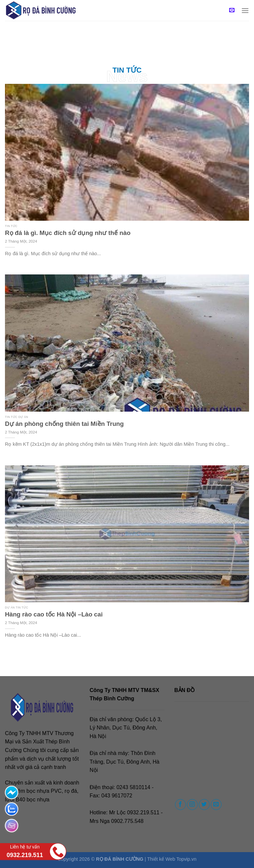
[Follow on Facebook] (180, 805)
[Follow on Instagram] (192, 805)
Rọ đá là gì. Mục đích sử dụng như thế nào (68, 233)
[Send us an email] (216, 805)
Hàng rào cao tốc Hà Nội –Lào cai (54, 614)
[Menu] (245, 10)
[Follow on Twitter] (204, 805)
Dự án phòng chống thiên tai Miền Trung (64, 424)
